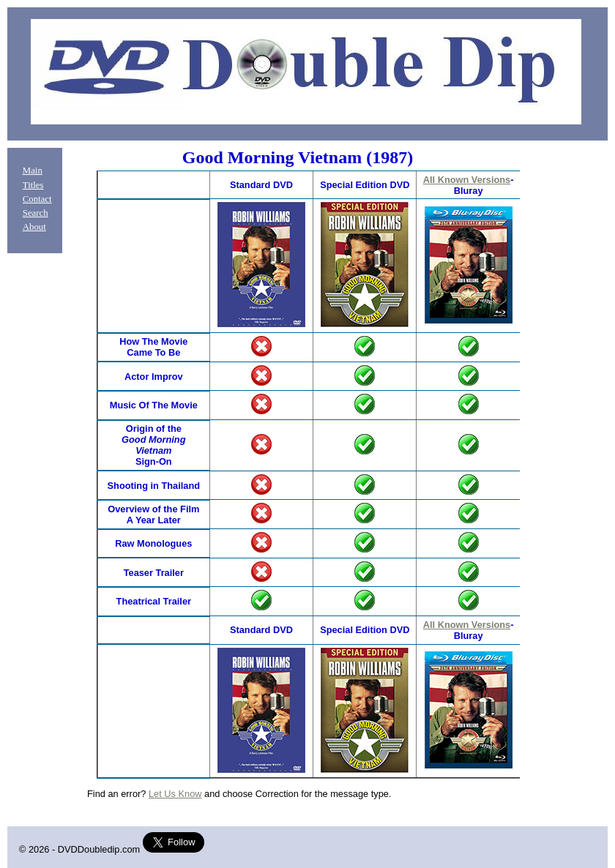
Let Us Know (175, 794)
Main (33, 171)
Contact (37, 199)
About (34, 227)
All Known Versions (467, 180)
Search (36, 213)
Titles (33, 185)
